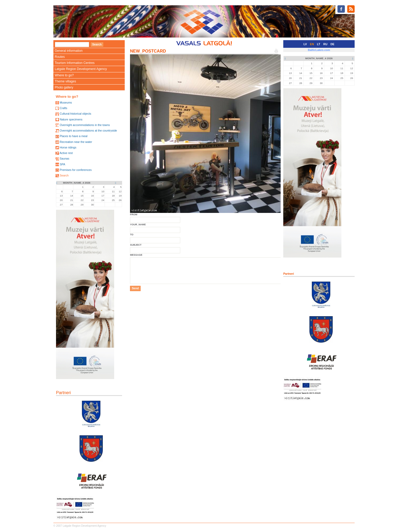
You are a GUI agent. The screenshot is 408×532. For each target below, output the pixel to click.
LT (319, 44)
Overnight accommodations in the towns (85, 125)
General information (69, 51)
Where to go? (64, 75)
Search (64, 175)
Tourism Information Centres (75, 63)
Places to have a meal (74, 136)
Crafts (63, 108)
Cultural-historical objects (75, 114)
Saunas (64, 158)
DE (333, 44)
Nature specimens (71, 119)
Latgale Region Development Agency (81, 69)
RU (325, 44)
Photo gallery (64, 87)
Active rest (66, 153)
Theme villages (65, 81)
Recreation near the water (76, 142)
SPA (62, 164)
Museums (66, 102)
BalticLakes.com (319, 50)
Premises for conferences (76, 170)
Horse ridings (68, 147)
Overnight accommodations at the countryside (88, 130)
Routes (60, 57)
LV (305, 44)
